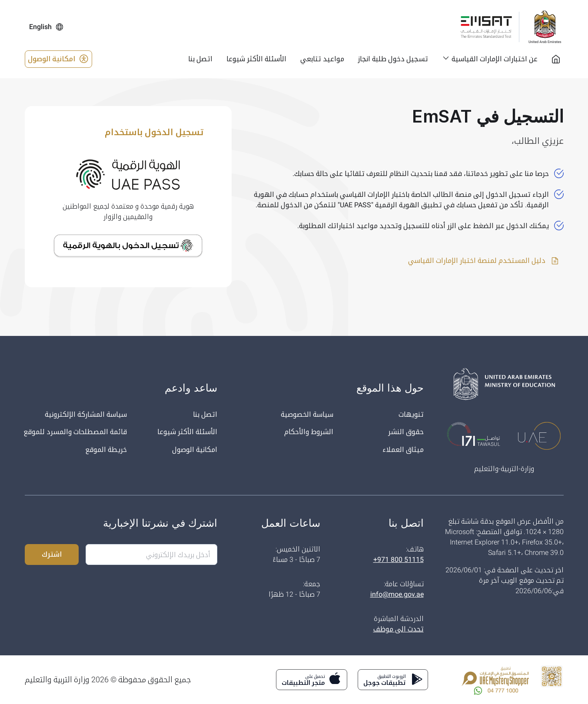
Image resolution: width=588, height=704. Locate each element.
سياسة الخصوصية (307, 414)
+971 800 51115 (399, 560)
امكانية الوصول (58, 59)
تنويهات (411, 414)
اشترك (52, 554)
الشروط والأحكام (309, 432)
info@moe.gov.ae (397, 594)
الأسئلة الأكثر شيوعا (187, 432)
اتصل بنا (205, 414)
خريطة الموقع (106, 450)
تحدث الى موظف (398, 629)
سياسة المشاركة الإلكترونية (86, 414)
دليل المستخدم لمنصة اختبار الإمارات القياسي (484, 261)
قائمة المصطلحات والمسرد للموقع (75, 432)
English (47, 27)
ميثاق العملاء (403, 450)
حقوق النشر (406, 432)
